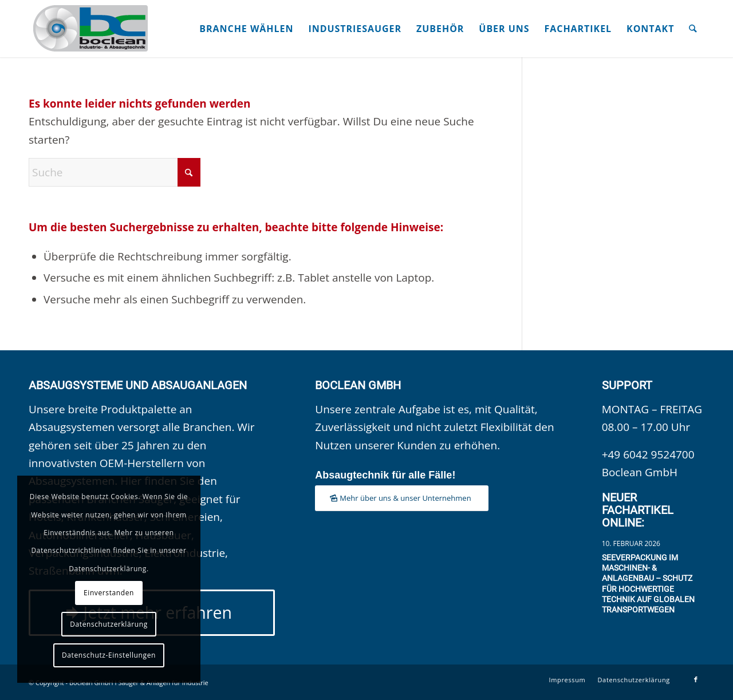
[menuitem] (247, 29)
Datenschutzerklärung (109, 624)
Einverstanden (109, 593)
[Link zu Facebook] (696, 679)
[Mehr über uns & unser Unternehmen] (401, 498)
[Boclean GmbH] (92, 29)
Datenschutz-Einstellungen (109, 655)
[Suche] (694, 29)
